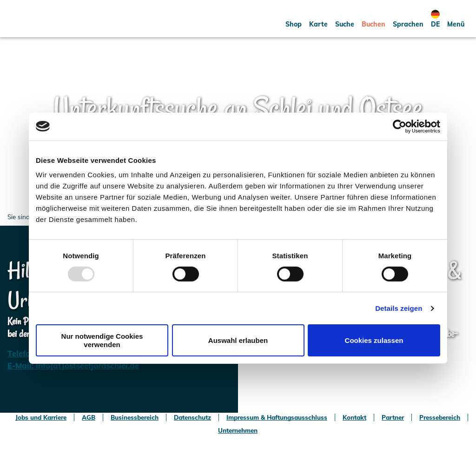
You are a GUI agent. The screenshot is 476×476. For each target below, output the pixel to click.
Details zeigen (399, 308)
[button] (294, 19)
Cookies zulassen (374, 340)
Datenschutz (192, 417)
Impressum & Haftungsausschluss (277, 417)
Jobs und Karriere (41, 417)
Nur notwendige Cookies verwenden (102, 340)
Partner (393, 417)
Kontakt (354, 417)
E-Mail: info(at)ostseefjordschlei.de (73, 365)
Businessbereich (135, 417)
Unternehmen (238, 430)
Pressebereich (440, 417)
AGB (89, 417)
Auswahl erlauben (238, 340)
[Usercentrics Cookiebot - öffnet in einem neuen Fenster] (400, 126)
